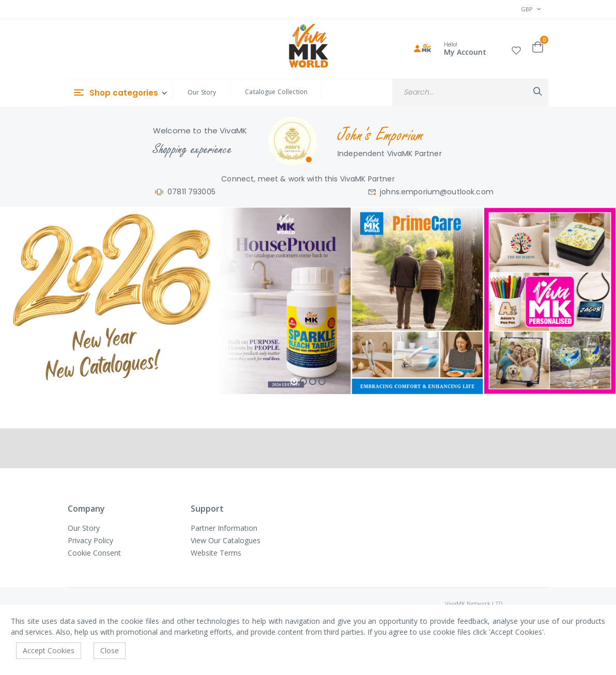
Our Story (202, 92)
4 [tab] (322, 381)
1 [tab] (294, 381)
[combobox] (470, 92)
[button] (516, 49)
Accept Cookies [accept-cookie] (49, 650)
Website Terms (216, 553)
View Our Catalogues (226, 540)
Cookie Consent (94, 553)
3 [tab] (313, 381)
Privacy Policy (90, 540)
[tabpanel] (308, 301)
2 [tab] (303, 381)
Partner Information (224, 528)
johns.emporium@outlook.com (437, 192)
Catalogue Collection (276, 92)
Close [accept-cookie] (110, 650)
